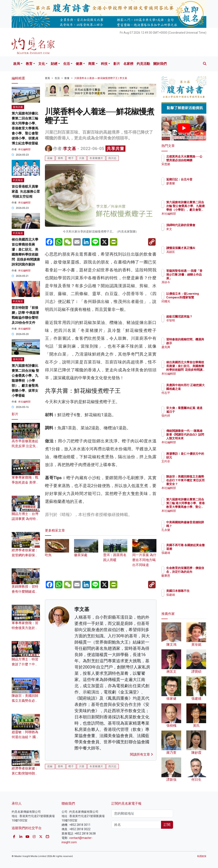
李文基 (70, 149)
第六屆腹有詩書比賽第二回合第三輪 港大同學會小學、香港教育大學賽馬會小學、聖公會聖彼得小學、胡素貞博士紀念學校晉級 (25, 128)
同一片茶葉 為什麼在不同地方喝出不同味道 (144, 555)
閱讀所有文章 (141, 754)
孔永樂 (189, 534)
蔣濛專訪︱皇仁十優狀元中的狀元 (194, 457)
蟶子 (71, 158)
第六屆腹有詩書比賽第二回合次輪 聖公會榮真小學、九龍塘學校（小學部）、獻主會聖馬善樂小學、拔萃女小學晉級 (25, 381)
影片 (117, 64)
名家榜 (128, 64)
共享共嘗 (115, 149)
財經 (54, 64)
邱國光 (189, 305)
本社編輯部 (24, 149)
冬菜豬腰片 (96, 158)
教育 (29, 64)
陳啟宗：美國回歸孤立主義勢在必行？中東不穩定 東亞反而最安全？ (194, 484)
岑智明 (189, 324)
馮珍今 (189, 282)
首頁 (47, 78)
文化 (42, 64)
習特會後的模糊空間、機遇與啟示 (194, 343)
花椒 (50, 158)
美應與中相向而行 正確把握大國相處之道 (194, 389)
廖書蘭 (189, 187)
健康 (79, 64)
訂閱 (167, 825)
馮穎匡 (189, 256)
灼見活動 (143, 64)
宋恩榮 (189, 168)
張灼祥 (189, 419)
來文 (187, 233)
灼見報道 (18, 180)
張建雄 (189, 557)
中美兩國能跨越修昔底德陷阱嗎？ (194, 526)
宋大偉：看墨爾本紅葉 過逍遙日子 (194, 412)
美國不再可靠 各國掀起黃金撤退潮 (194, 549)
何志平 (189, 396)
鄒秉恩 (189, 579)
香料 (61, 158)
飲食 (67, 78)
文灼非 (189, 465)
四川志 (112, 158)
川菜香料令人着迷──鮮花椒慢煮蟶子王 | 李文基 (101, 78)
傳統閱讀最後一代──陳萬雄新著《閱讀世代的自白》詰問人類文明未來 (194, 438)
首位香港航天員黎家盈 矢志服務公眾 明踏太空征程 (26, 191)
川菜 (82, 158)
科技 (104, 64)
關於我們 (160, 64)
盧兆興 (189, 351)
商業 (92, 64)
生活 (67, 64)
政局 (17, 64)
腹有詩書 (18, 107)
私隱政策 (202, 856)
